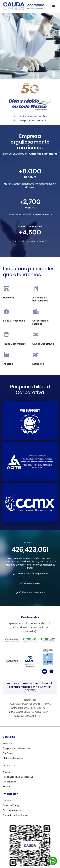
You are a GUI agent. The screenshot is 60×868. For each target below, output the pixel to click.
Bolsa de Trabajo (12, 805)
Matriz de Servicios (13, 758)
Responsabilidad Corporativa (18, 777)
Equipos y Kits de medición (17, 748)
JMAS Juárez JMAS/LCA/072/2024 (29, 712)
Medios (7, 787)
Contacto (8, 800)
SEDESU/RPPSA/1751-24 (28, 716)
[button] (54, 5)
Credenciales (10, 782)
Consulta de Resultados (15, 815)
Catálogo (8, 753)
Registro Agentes (12, 810)
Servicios (8, 743)
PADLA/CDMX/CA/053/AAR (24, 704)
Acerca (7, 772)
